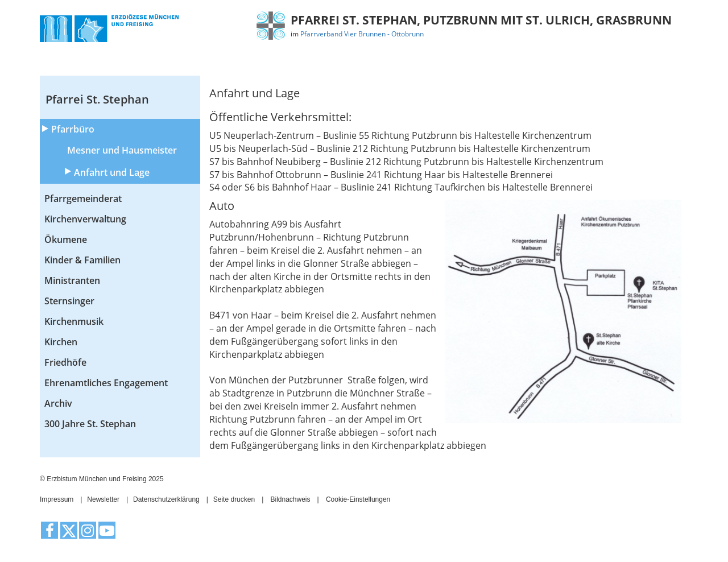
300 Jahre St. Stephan (90, 424)
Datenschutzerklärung (166, 499)
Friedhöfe (65, 362)
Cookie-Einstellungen (358, 499)
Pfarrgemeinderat (83, 199)
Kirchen (61, 342)
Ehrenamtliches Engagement (106, 383)
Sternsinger (69, 301)
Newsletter (103, 499)
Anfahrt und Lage (112, 172)
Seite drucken (234, 499)
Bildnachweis (291, 499)
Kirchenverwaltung (85, 219)
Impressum (57, 499)
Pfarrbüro (73, 129)
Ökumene (66, 239)
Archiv (58, 403)
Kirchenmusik (74, 321)
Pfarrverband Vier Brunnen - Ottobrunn (362, 34)
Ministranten (72, 280)
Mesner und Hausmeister (122, 150)
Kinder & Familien (82, 260)
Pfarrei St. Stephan (97, 99)
